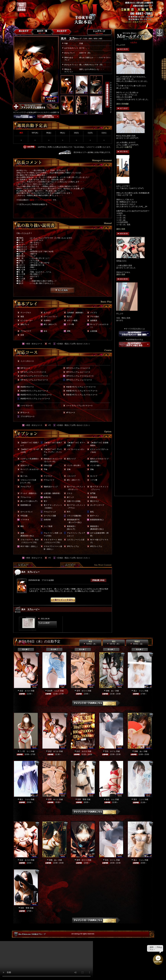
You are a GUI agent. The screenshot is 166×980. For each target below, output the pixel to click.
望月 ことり (139, 799)
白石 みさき (82, 751)
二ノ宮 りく (25, 751)
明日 (114, 643)
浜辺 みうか (25, 691)
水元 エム (110, 799)
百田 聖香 (82, 799)
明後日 (137, 643)
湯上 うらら (139, 691)
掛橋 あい (110, 691)
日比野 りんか (53, 691)
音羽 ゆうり (82, 691)
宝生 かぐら (110, 751)
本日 (90, 643)
